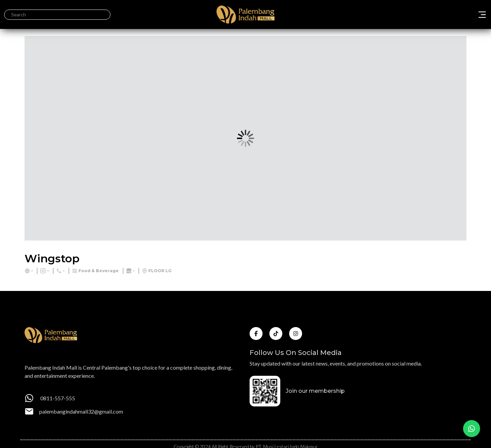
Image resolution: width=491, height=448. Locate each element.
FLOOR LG (160, 271)
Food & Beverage (99, 271)
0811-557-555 (57, 398)
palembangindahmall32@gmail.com (81, 411)
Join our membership (315, 391)
